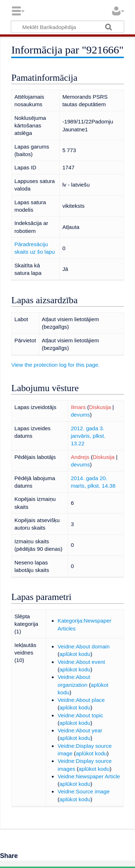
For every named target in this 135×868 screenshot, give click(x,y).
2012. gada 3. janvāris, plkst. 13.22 (88, 436)
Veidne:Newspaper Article (89, 776)
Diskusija (100, 407)
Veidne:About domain (84, 646)
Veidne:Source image (84, 791)
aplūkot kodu (75, 654)
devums (80, 415)
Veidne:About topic (80, 715)
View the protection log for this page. (55, 365)
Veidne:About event (81, 662)
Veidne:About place (81, 700)
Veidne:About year (80, 730)
